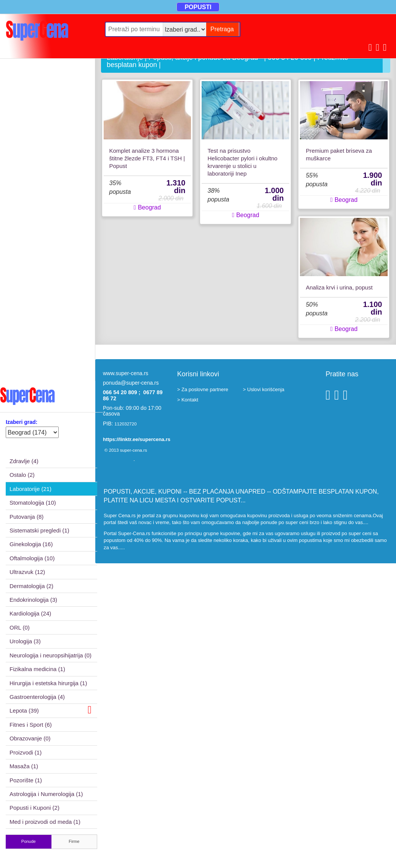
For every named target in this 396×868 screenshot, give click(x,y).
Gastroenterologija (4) (37, 697)
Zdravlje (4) (24, 461)
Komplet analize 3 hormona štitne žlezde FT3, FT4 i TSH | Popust (147, 158)
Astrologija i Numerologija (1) (46, 794)
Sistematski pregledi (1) (39, 530)
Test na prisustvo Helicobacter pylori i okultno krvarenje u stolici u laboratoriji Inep (242, 162)
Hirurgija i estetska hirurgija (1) (48, 683)
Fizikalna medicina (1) (37, 669)
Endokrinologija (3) (33, 600)
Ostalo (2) (22, 475)
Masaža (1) (24, 766)
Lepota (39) (51, 710)
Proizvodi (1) (26, 752)
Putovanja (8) (26, 517)
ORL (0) (20, 627)
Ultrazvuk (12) (27, 572)
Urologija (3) (25, 641)
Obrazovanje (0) (30, 738)
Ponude (29, 841)
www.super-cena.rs (126, 373)
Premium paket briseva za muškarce (339, 154)
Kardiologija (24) (30, 613)
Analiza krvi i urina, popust (339, 287)
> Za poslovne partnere (203, 389)
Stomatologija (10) (33, 503)
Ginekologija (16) (31, 544)
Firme (74, 841)
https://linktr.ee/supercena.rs (137, 439)
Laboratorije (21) (30, 489)
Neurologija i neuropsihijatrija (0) (51, 655)
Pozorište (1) (26, 780)
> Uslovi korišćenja (264, 389)
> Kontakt (188, 400)
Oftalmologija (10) (32, 558)
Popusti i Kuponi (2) (34, 808)
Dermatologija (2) (31, 586)
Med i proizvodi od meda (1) (45, 822)
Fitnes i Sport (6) (31, 725)
